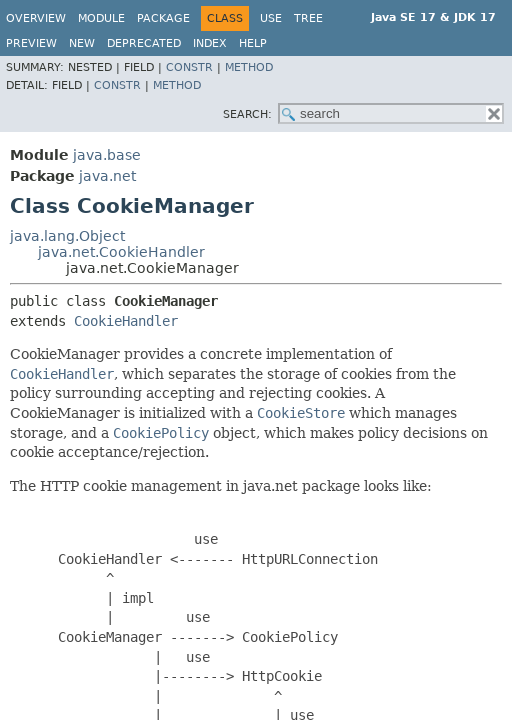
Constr (189, 67)
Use (271, 18)
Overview (36, 18)
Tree (308, 18)
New (82, 43)
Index (210, 43)
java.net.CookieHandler (121, 252)
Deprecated (144, 43)
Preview (31, 43)
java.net (107, 176)
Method (249, 67)
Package (163, 18)
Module (101, 18)
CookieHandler (126, 321)
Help (253, 43)
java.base (107, 155)
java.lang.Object (67, 236)
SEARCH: (247, 114)
